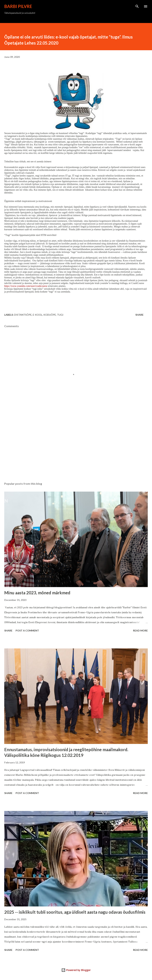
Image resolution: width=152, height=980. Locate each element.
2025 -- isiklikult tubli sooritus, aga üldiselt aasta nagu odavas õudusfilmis (75, 912)
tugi (60, 315)
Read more (140, 630)
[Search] (137, 6)
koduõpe (50, 315)
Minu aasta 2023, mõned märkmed (37, 593)
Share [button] (139, 315)
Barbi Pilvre (18, 6)
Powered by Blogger (76, 970)
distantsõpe (23, 315)
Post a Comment (27, 630)
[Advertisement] (76, 446)
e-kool (38, 315)
